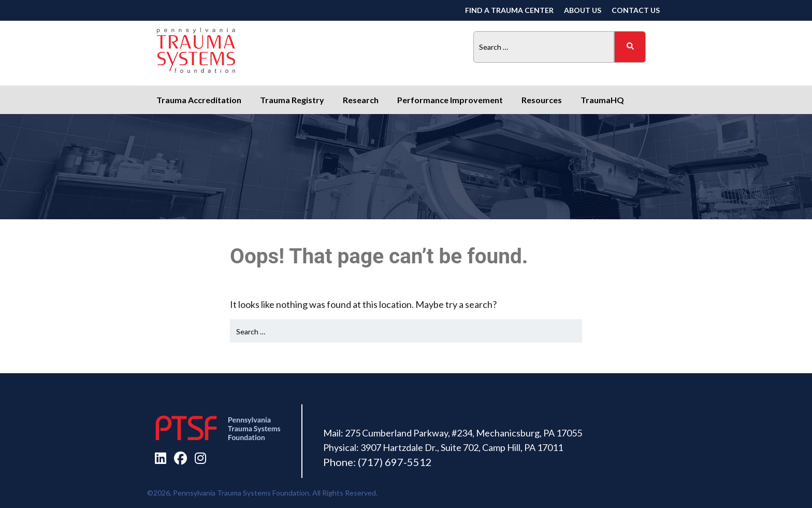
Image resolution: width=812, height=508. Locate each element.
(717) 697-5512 (395, 462)
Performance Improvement (450, 100)
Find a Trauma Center (509, 10)
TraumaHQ (602, 100)
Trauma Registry (292, 100)
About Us (583, 10)
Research (361, 100)
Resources (542, 100)
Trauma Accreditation (199, 100)
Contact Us (636, 10)
